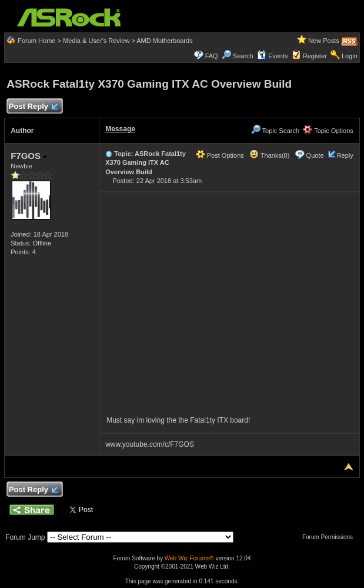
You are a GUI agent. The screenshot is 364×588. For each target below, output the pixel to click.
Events (273, 56)
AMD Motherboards (164, 41)
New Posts (324, 41)
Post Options (220, 155)
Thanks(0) (269, 155)
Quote (315, 155)
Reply (345, 155)
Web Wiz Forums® (189, 558)
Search (243, 56)
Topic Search (275, 131)
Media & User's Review (96, 41)
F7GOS (29, 156)
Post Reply (33, 107)
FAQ (212, 56)
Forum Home (36, 41)
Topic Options (328, 131)
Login (350, 56)
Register (315, 56)
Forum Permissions (330, 537)
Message (120, 129)
